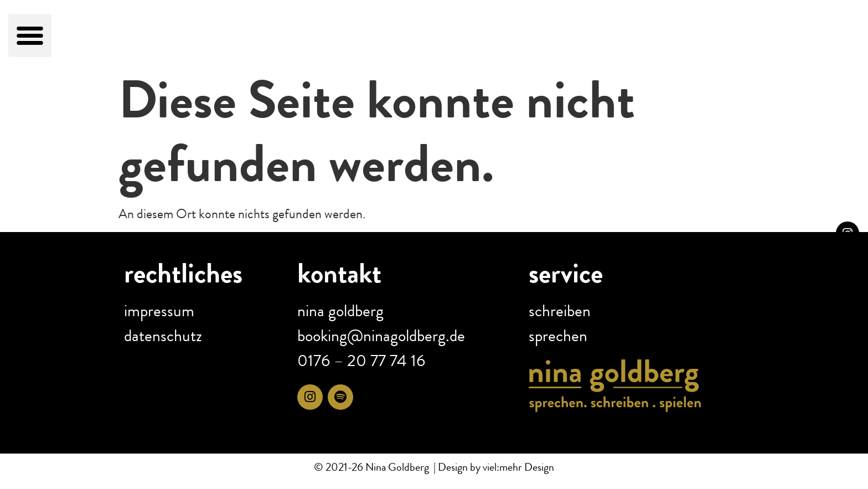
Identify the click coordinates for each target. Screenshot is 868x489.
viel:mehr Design (517, 467)
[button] (30, 35)
